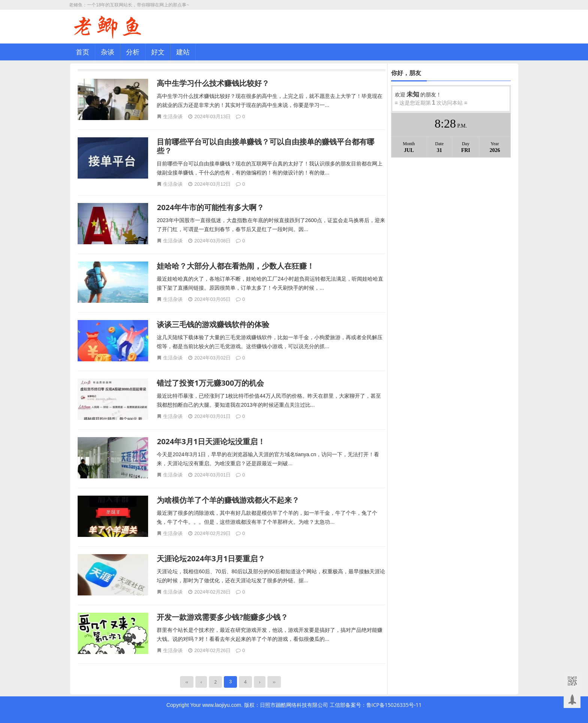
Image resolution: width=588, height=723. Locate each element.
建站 (183, 52)
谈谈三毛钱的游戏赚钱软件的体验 (213, 324)
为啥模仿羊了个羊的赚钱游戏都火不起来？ (228, 500)
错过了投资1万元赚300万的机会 (210, 383)
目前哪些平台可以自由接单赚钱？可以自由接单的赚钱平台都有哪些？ (265, 146)
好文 (158, 52)
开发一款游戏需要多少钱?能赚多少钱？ (222, 617)
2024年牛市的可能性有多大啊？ (210, 207)
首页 (82, 52)
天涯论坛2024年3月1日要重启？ (211, 558)
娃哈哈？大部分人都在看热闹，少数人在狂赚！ (235, 266)
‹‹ (187, 682)
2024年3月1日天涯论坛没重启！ (211, 441)
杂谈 (108, 52)
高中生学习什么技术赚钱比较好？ (213, 83)
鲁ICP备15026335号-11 (394, 705)
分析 (133, 52)
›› (274, 682)
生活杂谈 (173, 116)
